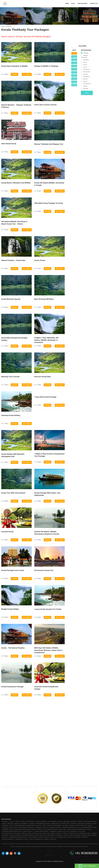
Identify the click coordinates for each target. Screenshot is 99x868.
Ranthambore (57, 826)
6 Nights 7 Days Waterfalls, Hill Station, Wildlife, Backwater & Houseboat (46, 341)
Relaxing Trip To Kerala (10, 378)
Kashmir (40, 837)
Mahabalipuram (30, 826)
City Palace (82, 831)
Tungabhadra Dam (19, 826)
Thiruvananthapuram (90, 822)
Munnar (74, 822)
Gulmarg (47, 837)
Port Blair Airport (7, 833)
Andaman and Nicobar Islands (18, 837)
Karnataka (59, 835)
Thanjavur (32, 824)
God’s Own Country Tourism (45, 106)
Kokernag (53, 839)
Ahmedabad (38, 828)
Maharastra (51, 835)
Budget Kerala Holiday (10, 610)
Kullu (11, 828)
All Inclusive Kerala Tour (44, 572)
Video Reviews (82, 3)
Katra (52, 837)
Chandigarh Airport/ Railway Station (25, 829)
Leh (56, 837)
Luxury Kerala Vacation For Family (48, 610)
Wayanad (10, 824)
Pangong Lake (39, 839)
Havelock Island (26, 833)
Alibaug (65, 833)
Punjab (94, 835)
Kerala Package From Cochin (13, 572)
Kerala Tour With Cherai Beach (13, 494)
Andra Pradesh (86, 835)
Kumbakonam (82, 833)
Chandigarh (5, 829)
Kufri (12, 829)
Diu (64, 831)
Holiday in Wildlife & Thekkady (46, 66)
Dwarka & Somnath (15, 835)
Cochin (23, 822)
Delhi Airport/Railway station (88, 828)
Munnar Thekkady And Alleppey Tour (49, 145)
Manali (16, 828)
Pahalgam (70, 837)
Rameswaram (40, 824)
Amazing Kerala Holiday (11, 417)
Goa (77, 828)
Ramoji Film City (28, 831)
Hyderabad (5, 826)
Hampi (11, 826)
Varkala (4, 824)
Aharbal (47, 839)
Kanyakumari (52, 822)
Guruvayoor (30, 822)
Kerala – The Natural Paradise (13, 649)
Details (14, 74)
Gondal (60, 831)
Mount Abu (83, 826)
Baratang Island (37, 833)
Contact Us (94, 3)
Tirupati (38, 826)
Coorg (94, 824)
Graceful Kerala (7, 533)
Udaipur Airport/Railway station (81, 829)
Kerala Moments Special (11, 300)
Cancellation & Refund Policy (35, 847)
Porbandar (53, 831)
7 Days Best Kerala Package (45, 398)
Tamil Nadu (5, 837)
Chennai (16, 824)
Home (67, 3)
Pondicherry (24, 824)
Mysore (88, 824)
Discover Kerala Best (43, 378)
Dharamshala (23, 828)
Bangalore (82, 824)
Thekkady (80, 822)
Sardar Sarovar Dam (68, 828)
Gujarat (66, 835)
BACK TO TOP (49, 853)
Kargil (31, 839)
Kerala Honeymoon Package (12, 688)
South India (5, 835)
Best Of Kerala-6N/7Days (44, 300)
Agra (69, 829)
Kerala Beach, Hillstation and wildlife (16, 184)
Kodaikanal (74, 824)
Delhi (65, 829)
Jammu (26, 839)
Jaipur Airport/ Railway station (53, 829)
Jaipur (44, 826)
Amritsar (40, 829)
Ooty (68, 824)
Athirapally (5, 822)
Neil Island (46, 833)
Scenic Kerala (40, 262)
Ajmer (77, 826)
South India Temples (28, 835)
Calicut (12, 822)
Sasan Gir (46, 828)
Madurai (48, 824)
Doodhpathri (19, 839)
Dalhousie (5, 828)
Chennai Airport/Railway (41, 831)
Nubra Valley (62, 837)
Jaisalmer (65, 826)
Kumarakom (66, 822)
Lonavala (59, 833)
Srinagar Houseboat (8, 839)
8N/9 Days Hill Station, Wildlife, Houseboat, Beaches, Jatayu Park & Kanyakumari (48, 651)
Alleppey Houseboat (41, 822)
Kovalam (59, 822)
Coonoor (62, 824)
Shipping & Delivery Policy (66, 847)
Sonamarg (77, 837)
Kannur (94, 833)
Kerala (37, 835)
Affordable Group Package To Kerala (49, 204)
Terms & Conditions (17, 847)
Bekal (89, 833)
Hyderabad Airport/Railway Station (12, 831)
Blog (73, 3)
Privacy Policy (51, 847)
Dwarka (58, 828)
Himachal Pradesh (75, 835)
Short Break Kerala (9, 145)
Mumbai (53, 833)
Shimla (90, 826)
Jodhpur (72, 826)
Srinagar (84, 837)
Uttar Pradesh (32, 837)
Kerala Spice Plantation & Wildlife (14, 66)
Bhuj (68, 831)
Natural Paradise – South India (13, 262)
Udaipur (49, 826)
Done (87, 93)
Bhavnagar (74, 831)
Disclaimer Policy (82, 847)
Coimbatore (55, 824)
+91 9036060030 (84, 853)
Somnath (52, 828)
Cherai (17, 822)
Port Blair (17, 833)
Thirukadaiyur (73, 833)
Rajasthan (43, 835)
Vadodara (31, 828)
